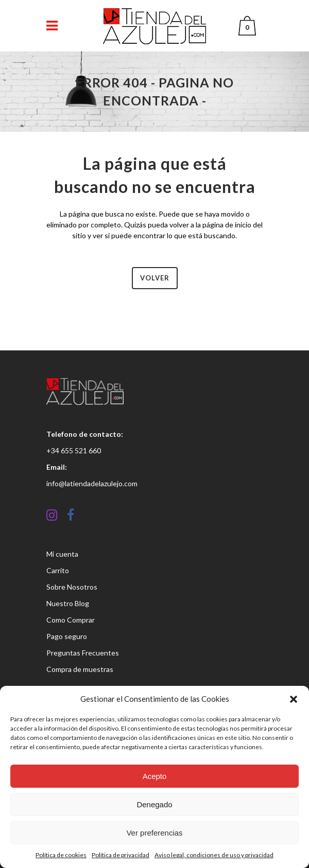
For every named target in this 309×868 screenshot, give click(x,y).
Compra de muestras (80, 669)
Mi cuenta (62, 554)
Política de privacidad (121, 855)
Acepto (155, 776)
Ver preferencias (154, 833)
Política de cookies (61, 855)
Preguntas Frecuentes (83, 653)
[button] (294, 699)
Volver (155, 278)
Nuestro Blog (68, 603)
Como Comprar (71, 620)
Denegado (154, 804)
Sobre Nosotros (72, 587)
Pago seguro (67, 636)
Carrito (58, 570)
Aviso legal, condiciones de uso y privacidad (214, 855)
